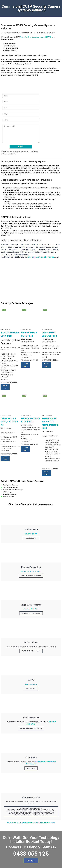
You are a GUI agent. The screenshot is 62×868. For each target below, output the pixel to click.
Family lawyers (31, 768)
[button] (5, 387)
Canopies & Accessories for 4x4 (31, 613)
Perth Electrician (31, 689)
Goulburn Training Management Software (20, 823)
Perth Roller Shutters (31, 538)
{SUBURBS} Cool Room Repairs (31, 651)
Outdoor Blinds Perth (31, 534)
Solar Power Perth (31, 684)
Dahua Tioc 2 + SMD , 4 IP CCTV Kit (9, 422)
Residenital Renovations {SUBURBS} (31, 728)
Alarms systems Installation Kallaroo (41, 257)
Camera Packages (6, 329)
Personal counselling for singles (31, 571)
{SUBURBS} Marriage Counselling (31, 576)
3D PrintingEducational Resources (44, 823)
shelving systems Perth (31, 609)
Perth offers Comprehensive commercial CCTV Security (37, 37)
